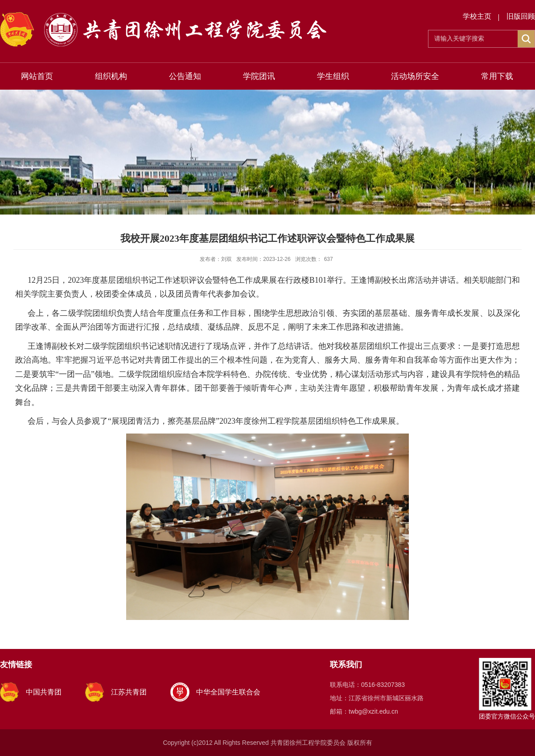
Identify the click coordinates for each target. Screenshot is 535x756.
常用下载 (497, 76)
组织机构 (111, 76)
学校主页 (477, 16)
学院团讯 (259, 76)
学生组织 (333, 76)
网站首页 (37, 76)
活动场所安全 (415, 76)
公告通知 (185, 76)
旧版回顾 (521, 16)
